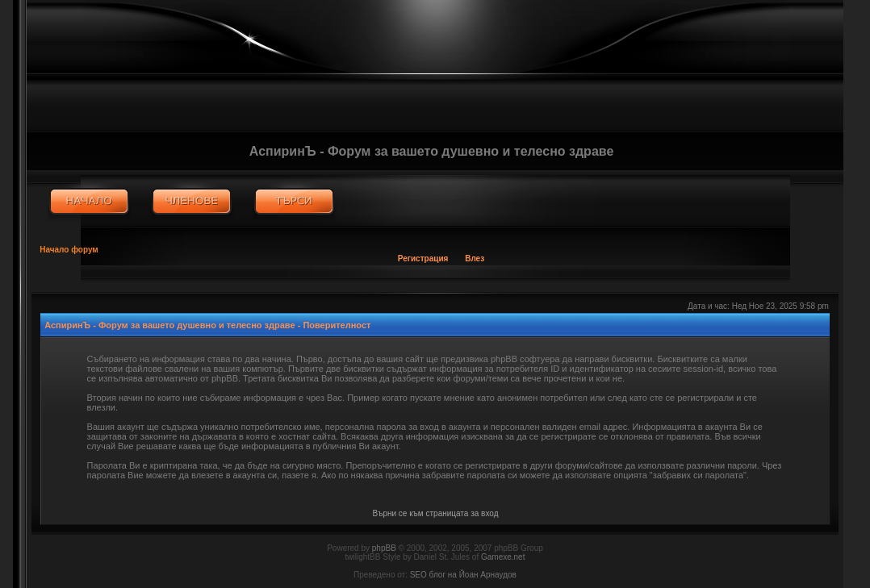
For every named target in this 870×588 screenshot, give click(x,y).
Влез (475, 259)
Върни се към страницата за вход (436, 513)
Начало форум (69, 250)
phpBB (384, 548)
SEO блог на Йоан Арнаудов (463, 575)
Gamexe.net (503, 557)
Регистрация (423, 259)
